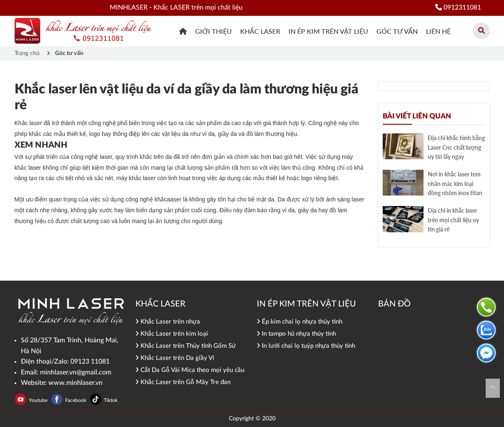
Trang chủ (27, 53)
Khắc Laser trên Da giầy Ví (175, 358)
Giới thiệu (213, 31)
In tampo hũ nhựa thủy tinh (296, 334)
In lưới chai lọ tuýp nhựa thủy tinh (306, 346)
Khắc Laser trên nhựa (168, 322)
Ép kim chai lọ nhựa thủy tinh (300, 322)
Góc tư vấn (397, 31)
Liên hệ (438, 31)
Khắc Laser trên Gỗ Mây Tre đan (183, 382)
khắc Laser (260, 31)
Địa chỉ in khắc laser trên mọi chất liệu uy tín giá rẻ (453, 220)
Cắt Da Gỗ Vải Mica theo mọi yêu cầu (190, 370)
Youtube (39, 400)
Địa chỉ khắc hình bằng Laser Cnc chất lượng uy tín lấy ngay (456, 147)
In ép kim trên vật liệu (328, 31)
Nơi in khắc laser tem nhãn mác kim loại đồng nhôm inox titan (455, 183)
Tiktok (111, 400)
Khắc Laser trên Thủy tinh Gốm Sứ (186, 346)
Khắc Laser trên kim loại (172, 334)
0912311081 (458, 8)
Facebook (76, 400)
